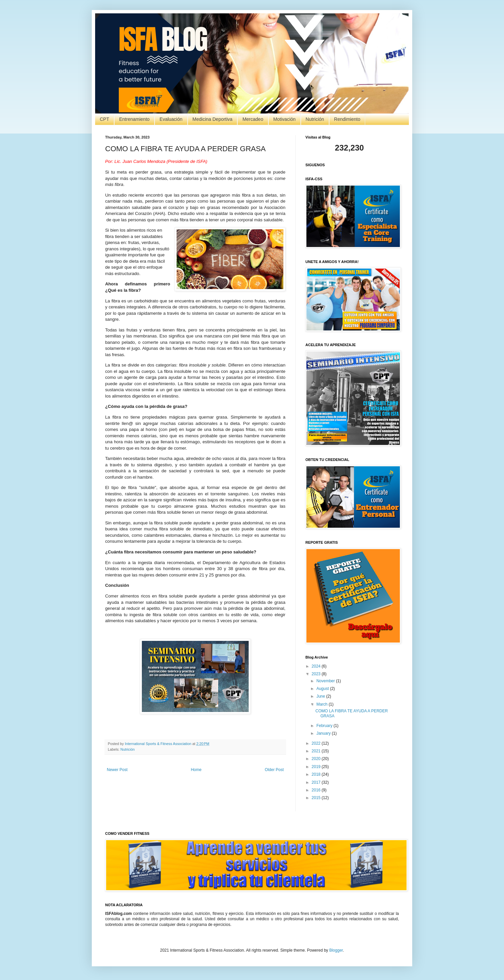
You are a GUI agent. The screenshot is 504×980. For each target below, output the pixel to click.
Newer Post (117, 770)
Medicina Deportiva (213, 119)
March (323, 704)
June (321, 696)
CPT (104, 119)
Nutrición (315, 119)
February (325, 726)
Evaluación (171, 119)
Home (196, 770)
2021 (317, 751)
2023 (317, 674)
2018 (317, 774)
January (324, 733)
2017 (317, 782)
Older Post (274, 770)
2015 (317, 798)
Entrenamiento (134, 119)
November (326, 681)
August (323, 689)
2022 (317, 743)
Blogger (336, 950)
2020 (317, 759)
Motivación (285, 119)
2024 (317, 666)
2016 (317, 790)
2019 (317, 767)
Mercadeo (253, 119)
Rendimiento (347, 119)
